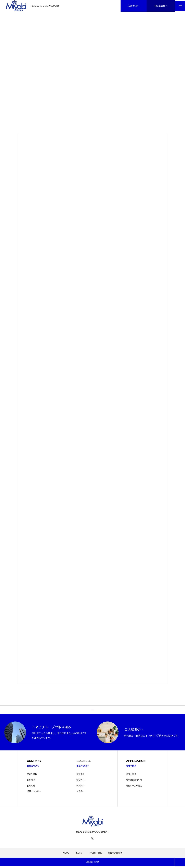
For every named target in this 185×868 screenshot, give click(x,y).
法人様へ (81, 793)
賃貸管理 (81, 776)
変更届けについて (134, 782)
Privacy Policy (96, 855)
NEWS (66, 855)
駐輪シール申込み (134, 787)
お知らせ (31, 787)
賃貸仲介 (81, 782)
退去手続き (131, 776)
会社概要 (31, 782)
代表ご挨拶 (32, 776)
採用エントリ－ (34, 793)
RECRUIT (79, 855)
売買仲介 (81, 787)
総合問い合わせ (115, 855)
